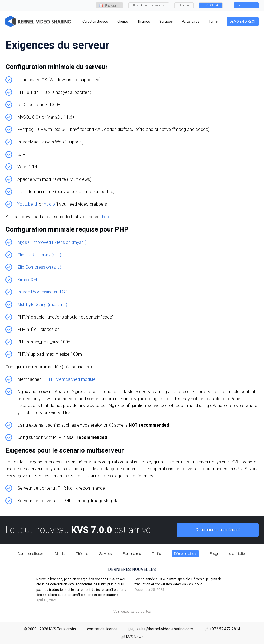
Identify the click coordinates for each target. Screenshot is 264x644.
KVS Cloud (211, 5)
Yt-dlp (49, 204)
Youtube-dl (28, 204)
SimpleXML (28, 280)
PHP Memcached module (71, 379)
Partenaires (132, 554)
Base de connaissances (149, 5)
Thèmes (82, 554)
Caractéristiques (31, 554)
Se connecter (246, 5)
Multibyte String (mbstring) (42, 305)
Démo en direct (243, 22)
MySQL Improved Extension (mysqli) (52, 242)
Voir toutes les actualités (132, 611)
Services (105, 554)
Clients (60, 554)
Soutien (184, 5)
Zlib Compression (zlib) (39, 267)
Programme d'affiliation (228, 554)
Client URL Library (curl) (39, 255)
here (106, 217)
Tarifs (156, 554)
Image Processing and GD (43, 292)
